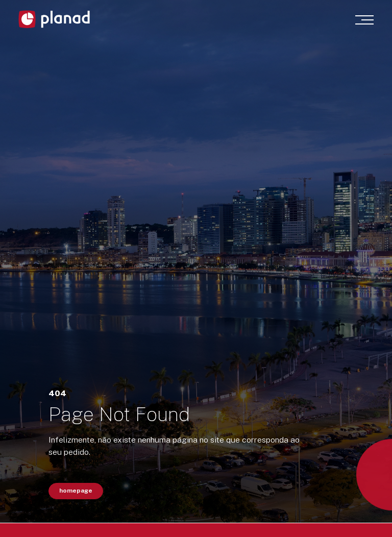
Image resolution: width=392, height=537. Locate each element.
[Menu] (364, 20)
